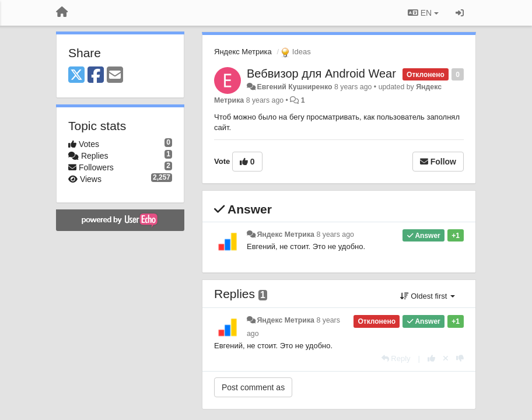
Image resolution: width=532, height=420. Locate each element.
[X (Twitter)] (76, 76)
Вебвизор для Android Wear (321, 73)
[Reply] (396, 358)
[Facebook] (96, 76)
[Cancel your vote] (446, 358)
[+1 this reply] (431, 358)
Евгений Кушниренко (294, 87)
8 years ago (335, 235)
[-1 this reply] (460, 358)
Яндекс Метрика (243, 52)
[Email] (115, 76)
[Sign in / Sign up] (460, 13)
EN (423, 13)
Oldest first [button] (428, 296)
